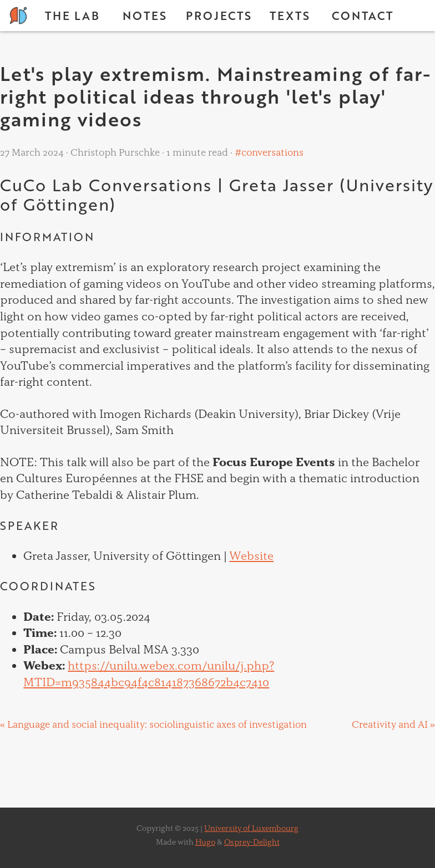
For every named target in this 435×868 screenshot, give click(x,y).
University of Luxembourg (251, 828)
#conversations (268, 152)
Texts (290, 16)
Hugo (205, 842)
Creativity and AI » (393, 724)
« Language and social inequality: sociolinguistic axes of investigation (153, 724)
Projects (219, 16)
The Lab (72, 16)
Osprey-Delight (252, 842)
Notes (145, 16)
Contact (363, 16)
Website (251, 556)
